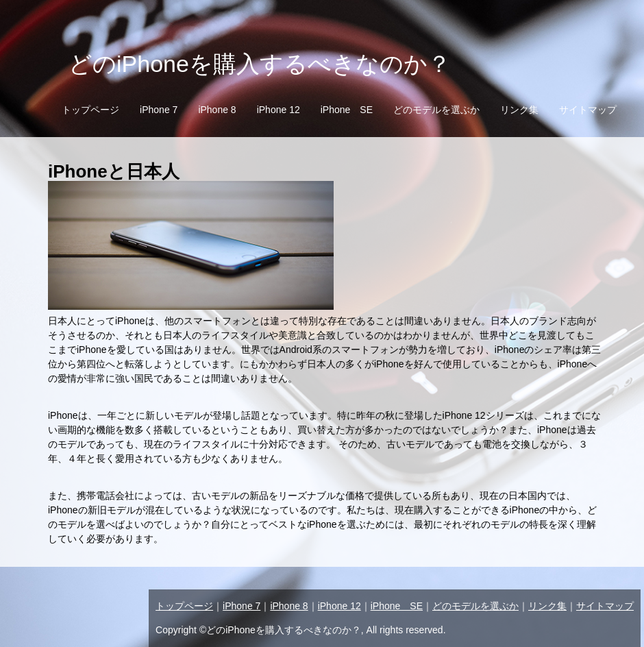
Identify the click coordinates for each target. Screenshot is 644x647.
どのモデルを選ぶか (436, 110)
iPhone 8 (217, 110)
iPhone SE (347, 110)
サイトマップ (588, 110)
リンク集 (519, 110)
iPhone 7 (159, 110)
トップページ (90, 110)
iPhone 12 (278, 110)
